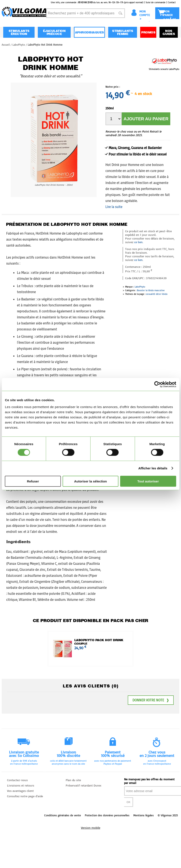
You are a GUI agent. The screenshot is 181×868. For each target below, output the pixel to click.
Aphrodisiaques (89, 32)
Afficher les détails (153, 468)
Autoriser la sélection (90, 481)
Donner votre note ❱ (151, 700)
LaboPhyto (140, 287)
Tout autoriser (148, 481)
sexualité (151, 294)
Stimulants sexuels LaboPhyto (164, 69)
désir (158, 294)
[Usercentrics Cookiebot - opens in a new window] (157, 384)
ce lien (138, 242)
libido (165, 294)
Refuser (33, 481)
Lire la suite (114, 207)
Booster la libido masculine (151, 290)
